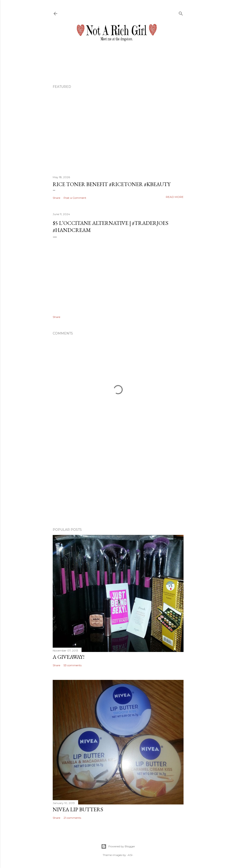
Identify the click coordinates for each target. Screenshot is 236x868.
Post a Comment (75, 198)
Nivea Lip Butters (78, 809)
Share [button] (56, 198)
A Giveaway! (69, 657)
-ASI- (130, 855)
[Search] (181, 13)
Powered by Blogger (118, 846)
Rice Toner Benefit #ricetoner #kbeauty (112, 184)
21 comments (72, 818)
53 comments (73, 665)
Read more (175, 197)
